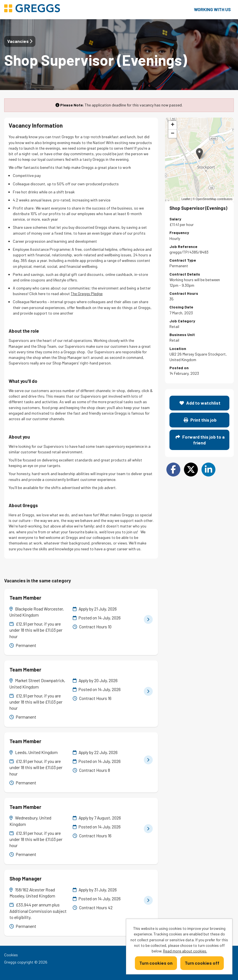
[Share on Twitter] (191, 470)
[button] (199, 154)
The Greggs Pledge (87, 294)
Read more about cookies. (185, 951)
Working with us (212, 9)
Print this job (200, 420)
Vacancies (20, 41)
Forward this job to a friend (200, 440)
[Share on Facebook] (173, 470)
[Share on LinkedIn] (208, 470)
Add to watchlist (200, 403)
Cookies (11, 955)
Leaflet (186, 199)
